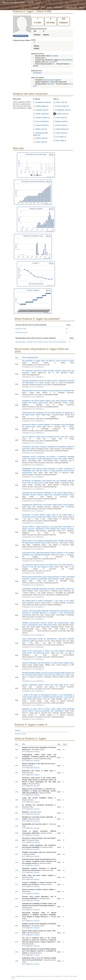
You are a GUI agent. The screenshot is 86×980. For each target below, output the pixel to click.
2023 (17, 942)
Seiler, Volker (41, 142)
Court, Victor (61, 118)
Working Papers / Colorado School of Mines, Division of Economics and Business (41, 342)
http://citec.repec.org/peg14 (52, 80)
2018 (17, 870)
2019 (17, 917)
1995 (17, 826)
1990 (17, 782)
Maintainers (58, 8)
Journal (18, 730)
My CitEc (36, 8)
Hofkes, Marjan (41, 106)
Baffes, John (40, 129)
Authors (31, 3)
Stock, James (61, 133)
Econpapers (33, 367)
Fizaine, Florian (41, 125)
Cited (66, 744)
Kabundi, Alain (41, 110)
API (43, 8)
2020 (17, 933)
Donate (49, 8)
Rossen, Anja (61, 125)
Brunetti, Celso (61, 114)
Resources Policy (21, 329)
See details (54, 56)
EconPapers (37, 73)
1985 (17, 766)
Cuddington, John (62, 110)
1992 (17, 813)
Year (17, 357)
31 (54, 64)
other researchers (51, 62)
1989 (17, 773)
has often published (66, 60)
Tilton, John (60, 102)
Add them (51, 84)
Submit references (71, 8)
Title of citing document (31, 357)
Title (24, 744)
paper (43, 367)
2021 (17, 758)
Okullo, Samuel (41, 114)
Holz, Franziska (41, 121)
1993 (17, 819)
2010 (17, 892)
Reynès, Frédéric (42, 118)
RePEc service (21, 976)
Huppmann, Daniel (42, 102)
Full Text (25, 752)
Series (38, 3)
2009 (17, 750)
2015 (17, 847)
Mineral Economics (21, 332)
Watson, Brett (41, 138)
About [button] (82, 8)
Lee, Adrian (60, 137)
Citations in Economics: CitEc (13, 3)
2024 (17, 884)
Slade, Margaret (62, 129)
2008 (17, 833)
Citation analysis (34, 752)
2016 (17, 854)
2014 (17, 899)
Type (59, 744)
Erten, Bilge (60, 141)
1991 (17, 792)
